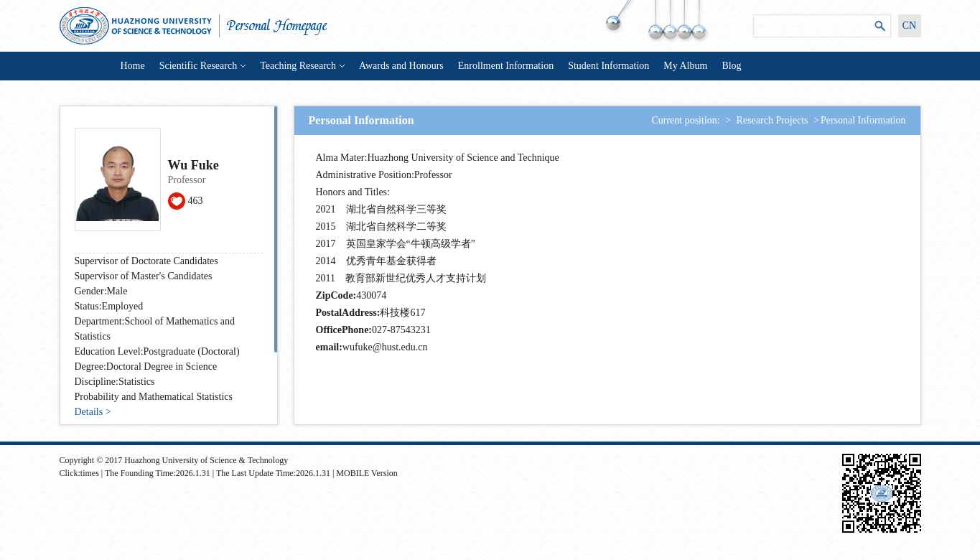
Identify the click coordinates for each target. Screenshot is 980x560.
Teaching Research (302, 66)
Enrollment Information (506, 66)
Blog (731, 66)
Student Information (608, 66)
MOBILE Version (367, 473)
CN (909, 25)
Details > (93, 412)
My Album (685, 66)
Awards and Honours (401, 66)
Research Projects (773, 120)
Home (133, 66)
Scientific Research (202, 66)
